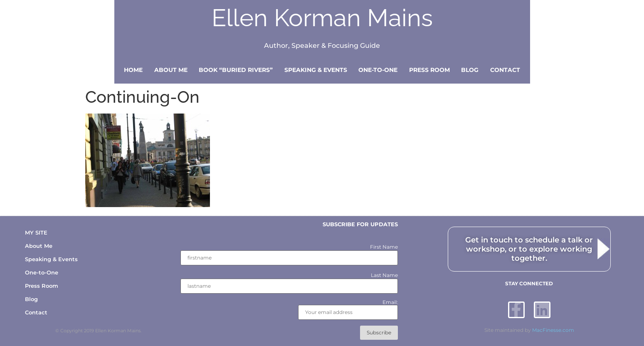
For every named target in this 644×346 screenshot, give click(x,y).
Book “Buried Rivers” (236, 70)
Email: (348, 310)
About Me (171, 70)
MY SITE (36, 232)
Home (133, 70)
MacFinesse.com (553, 330)
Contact (505, 70)
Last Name (384, 275)
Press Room (429, 70)
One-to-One (378, 70)
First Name (384, 247)
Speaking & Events (316, 70)
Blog (470, 70)
